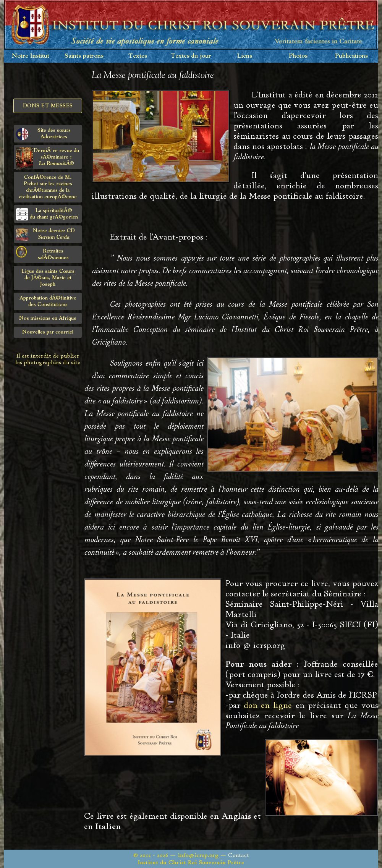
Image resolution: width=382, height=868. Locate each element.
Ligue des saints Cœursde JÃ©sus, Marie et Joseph (48, 278)
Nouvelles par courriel (48, 332)
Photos (298, 56)
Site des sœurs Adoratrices (43, 134)
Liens (245, 56)
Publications (351, 56)
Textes (138, 56)
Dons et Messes (48, 106)
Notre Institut (31, 56)
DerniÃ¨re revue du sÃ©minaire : (48, 158)
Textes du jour (191, 56)
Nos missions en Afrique (48, 318)
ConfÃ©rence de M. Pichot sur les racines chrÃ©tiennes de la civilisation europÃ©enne (48, 187)
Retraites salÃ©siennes (42, 253)
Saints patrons (84, 56)
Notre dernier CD (45, 234)
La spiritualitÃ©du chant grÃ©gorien (47, 214)
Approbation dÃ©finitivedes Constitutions (48, 301)
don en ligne (268, 705)
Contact (239, 855)
